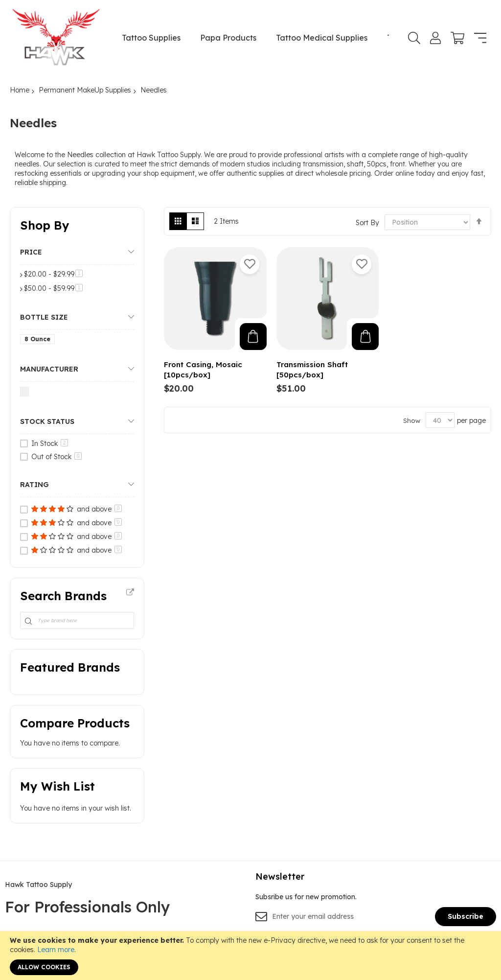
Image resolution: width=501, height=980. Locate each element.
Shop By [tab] (45, 225)
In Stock (50, 443)
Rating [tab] (34, 485)
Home (20, 90)
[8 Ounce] (39, 341)
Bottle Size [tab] (44, 317)
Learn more (56, 950)
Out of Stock (57, 457)
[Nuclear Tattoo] (26, 393)
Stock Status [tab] (47, 421)
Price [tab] (31, 252)
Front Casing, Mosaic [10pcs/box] (203, 370)
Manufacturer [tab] (49, 369)
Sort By (367, 222)
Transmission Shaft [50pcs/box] (312, 370)
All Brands (130, 593)
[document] (250, 956)
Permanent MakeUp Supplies (85, 90)
